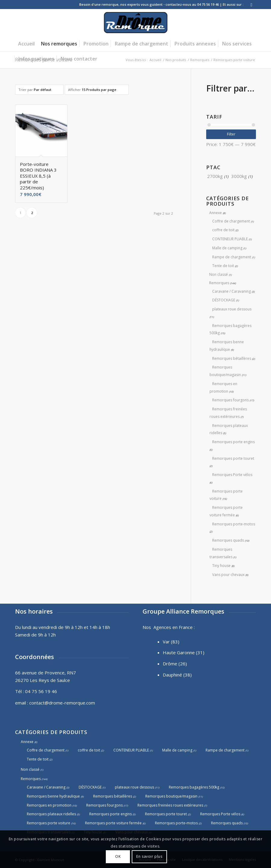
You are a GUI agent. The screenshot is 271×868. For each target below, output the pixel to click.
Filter (231, 134)
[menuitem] (26, 44)
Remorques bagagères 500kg (194, 787)
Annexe (216, 213)
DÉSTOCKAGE (224, 300)
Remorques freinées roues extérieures (170, 805)
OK (118, 856)
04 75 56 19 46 (41, 691)
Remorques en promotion (49, 805)
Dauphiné (172, 675)
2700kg (215, 176)
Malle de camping (227, 248)
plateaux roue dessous (232, 309)
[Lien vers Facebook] (251, 5)
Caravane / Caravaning (232, 291)
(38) (187, 675)
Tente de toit (223, 266)
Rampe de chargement (232, 257)
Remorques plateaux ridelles (51, 814)
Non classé (219, 274)
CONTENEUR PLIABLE (230, 239)
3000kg (239, 176)
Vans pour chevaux (228, 575)
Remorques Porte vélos (232, 475)
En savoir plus (149, 856)
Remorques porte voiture (49, 823)
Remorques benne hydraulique (53, 796)
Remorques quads (228, 540)
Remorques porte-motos (234, 524)
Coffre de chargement (231, 221)
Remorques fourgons (230, 400)
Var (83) (171, 642)
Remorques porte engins (233, 442)
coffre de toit (223, 230)
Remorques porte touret (233, 458)
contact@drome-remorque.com (62, 703)
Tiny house (221, 566)
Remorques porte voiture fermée (113, 823)
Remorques (219, 283)
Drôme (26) (175, 664)
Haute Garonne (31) (184, 652)
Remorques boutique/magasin (171, 796)
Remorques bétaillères (232, 358)
